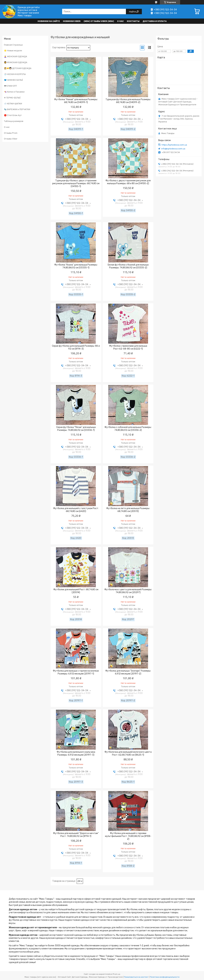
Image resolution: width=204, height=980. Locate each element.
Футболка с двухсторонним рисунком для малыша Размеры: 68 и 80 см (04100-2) (128, 182)
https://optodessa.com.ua (174, 145)
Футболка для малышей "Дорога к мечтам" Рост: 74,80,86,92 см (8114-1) (76, 835)
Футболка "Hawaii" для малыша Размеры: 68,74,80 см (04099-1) (76, 101)
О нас (120, 21)
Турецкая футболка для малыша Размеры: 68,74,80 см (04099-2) (128, 101)
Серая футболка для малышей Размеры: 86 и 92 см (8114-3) (76, 347)
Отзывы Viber (11, 139)
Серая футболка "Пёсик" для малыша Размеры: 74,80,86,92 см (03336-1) (76, 429)
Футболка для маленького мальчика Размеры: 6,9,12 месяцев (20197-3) (76, 753)
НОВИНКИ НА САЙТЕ (49, 21)
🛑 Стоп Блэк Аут (13, 115)
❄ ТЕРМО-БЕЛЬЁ (12, 98)
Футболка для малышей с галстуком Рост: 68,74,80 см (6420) (76, 510)
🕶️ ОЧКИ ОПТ (10, 86)
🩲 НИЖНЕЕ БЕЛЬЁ (14, 80)
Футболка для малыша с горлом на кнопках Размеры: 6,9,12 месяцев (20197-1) (76, 672)
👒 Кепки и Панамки (14, 92)
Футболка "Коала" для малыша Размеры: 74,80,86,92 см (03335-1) (76, 266)
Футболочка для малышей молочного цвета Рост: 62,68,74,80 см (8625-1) (128, 753)
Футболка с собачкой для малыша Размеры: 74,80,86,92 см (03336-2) (128, 429)
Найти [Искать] (133, 12)
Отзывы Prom (11, 133)
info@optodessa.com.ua (173, 149)
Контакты (133, 21)
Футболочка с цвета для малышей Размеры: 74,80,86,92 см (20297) (128, 591)
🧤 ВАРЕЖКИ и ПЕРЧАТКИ (17, 109)
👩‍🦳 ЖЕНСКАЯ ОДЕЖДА (16, 56)
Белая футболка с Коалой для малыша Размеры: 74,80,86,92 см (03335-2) (128, 266)
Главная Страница (13, 45)
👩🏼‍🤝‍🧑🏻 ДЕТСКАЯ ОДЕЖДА (18, 68)
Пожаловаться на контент (136, 977)
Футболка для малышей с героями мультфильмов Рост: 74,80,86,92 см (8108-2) (128, 836)
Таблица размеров (14, 121)
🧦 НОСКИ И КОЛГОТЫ (15, 74)
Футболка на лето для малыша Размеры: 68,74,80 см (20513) (128, 510)
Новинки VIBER (72, 21)
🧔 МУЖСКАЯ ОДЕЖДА (16, 62)
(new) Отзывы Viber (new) (99, 21)
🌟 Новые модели (13, 51)
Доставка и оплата (155, 21)
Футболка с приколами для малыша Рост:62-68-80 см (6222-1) (128, 347)
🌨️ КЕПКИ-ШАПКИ (13, 104)
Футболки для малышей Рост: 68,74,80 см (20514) (76, 591)
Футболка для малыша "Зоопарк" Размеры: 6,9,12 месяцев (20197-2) (128, 672)
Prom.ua (116, 974)
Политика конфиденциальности (165, 977)
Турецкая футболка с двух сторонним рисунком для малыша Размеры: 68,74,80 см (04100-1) (76, 183)
